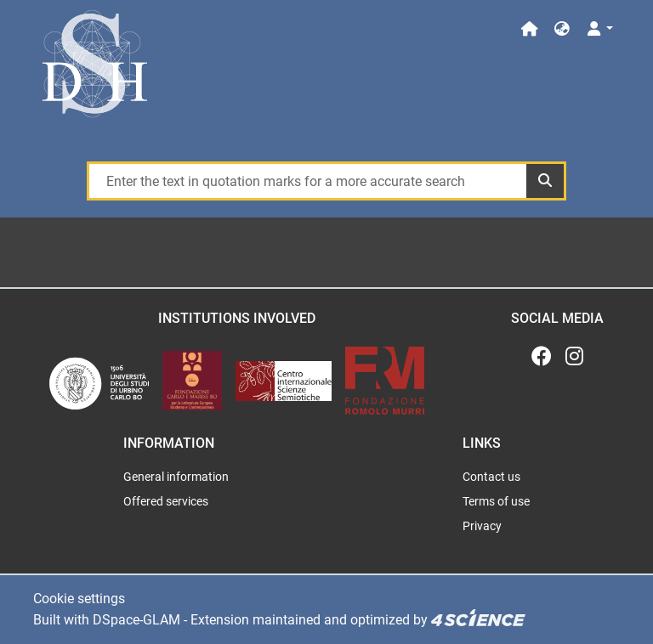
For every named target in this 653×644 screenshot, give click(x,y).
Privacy (482, 526)
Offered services (166, 501)
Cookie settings (79, 599)
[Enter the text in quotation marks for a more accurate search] (307, 181)
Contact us (491, 477)
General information (176, 477)
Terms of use (496, 501)
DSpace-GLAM (136, 620)
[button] (562, 29)
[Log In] (599, 29)
